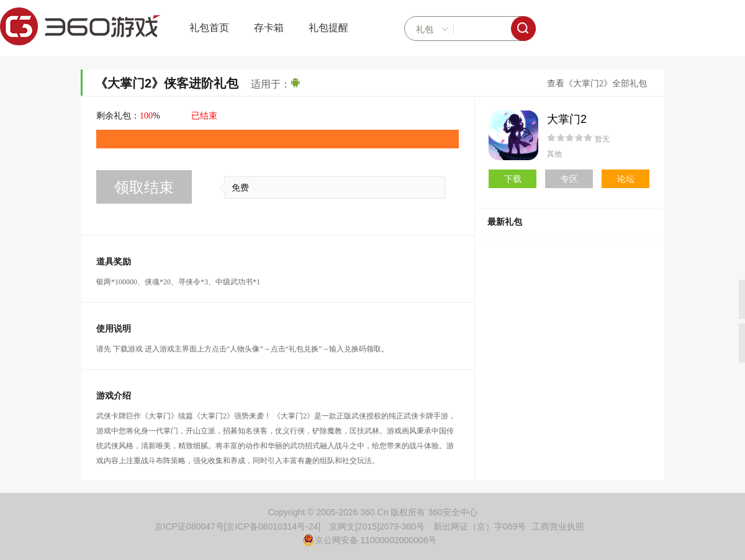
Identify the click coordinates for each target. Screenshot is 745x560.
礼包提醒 (328, 28)
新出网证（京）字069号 (480, 526)
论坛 (626, 179)
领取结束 (144, 187)
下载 (513, 179)
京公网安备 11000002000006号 (370, 540)
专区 (569, 179)
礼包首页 (209, 28)
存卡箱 (269, 28)
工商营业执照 (558, 526)
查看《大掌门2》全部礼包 (597, 84)
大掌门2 (567, 119)
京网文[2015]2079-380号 (377, 526)
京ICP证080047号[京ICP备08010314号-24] (238, 526)
